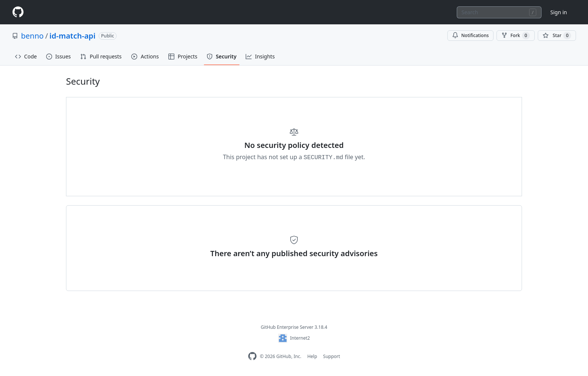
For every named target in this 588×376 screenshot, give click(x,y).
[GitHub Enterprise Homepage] (252, 356)
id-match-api (73, 36)
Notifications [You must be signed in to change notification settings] (470, 35)
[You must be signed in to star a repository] (557, 36)
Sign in (559, 12)
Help (312, 356)
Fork (515, 36)
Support (332, 356)
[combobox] (499, 12)
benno (32, 36)
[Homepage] (18, 12)
